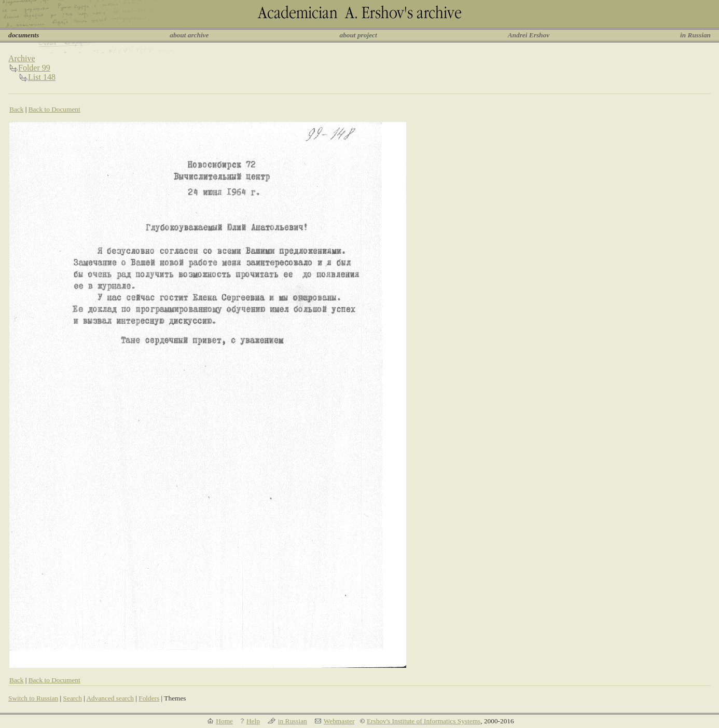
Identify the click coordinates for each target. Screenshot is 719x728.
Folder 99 (34, 68)
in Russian (695, 35)
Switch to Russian (33, 698)
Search (73, 698)
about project (358, 35)
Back (16, 109)
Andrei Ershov (529, 35)
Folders (149, 698)
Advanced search (110, 698)
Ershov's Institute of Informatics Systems (424, 721)
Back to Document (54, 109)
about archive (189, 35)
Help (253, 721)
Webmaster (339, 721)
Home (224, 721)
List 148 (42, 77)
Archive (22, 58)
